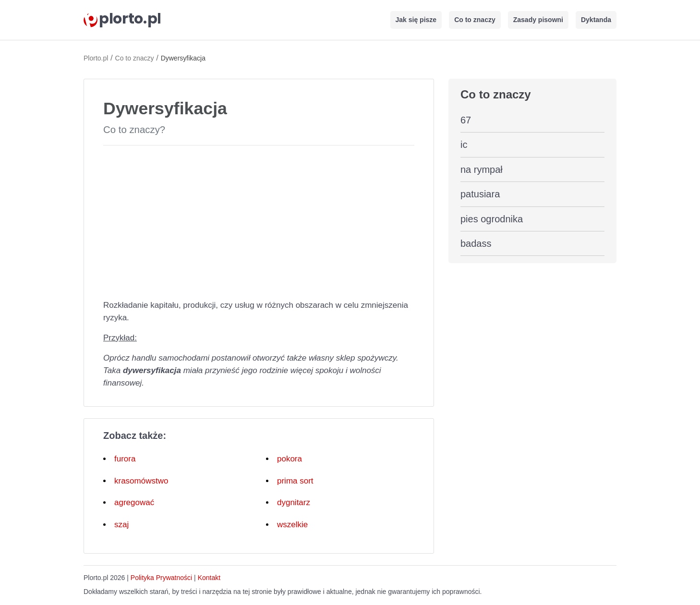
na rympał (482, 169)
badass (476, 243)
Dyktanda (596, 20)
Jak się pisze (416, 20)
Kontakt (209, 578)
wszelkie (292, 525)
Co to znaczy (475, 20)
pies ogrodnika (492, 219)
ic (464, 145)
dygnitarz (294, 502)
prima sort (295, 481)
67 (466, 120)
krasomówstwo (141, 481)
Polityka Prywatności (161, 578)
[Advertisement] (259, 220)
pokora (290, 459)
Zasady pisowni (538, 20)
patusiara (480, 194)
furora (125, 459)
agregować (134, 502)
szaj (121, 525)
